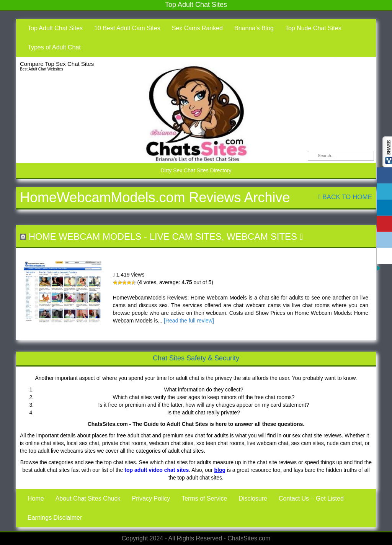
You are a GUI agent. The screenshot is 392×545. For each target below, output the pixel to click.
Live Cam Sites (186, 236)
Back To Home (345, 197)
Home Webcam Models (85, 236)
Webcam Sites (262, 236)
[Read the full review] (189, 321)
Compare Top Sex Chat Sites (57, 64)
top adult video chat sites (157, 470)
